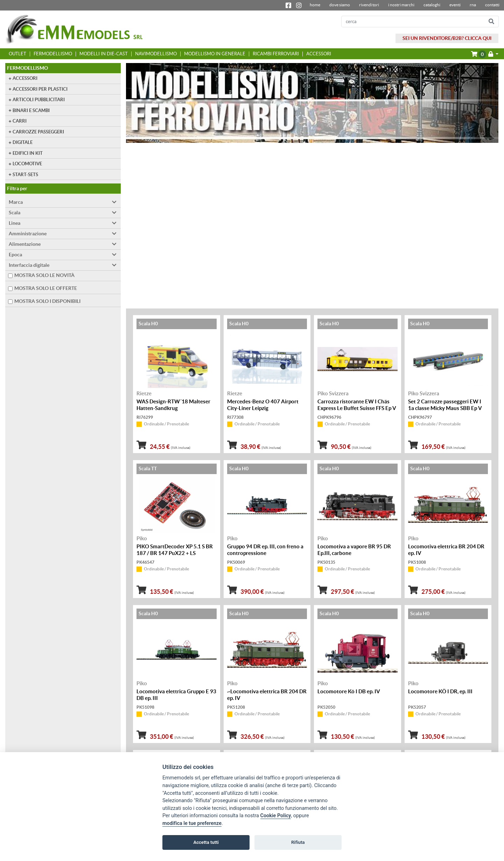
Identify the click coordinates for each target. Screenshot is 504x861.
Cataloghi (432, 5)
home (315, 5)
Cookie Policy (276, 816)
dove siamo (340, 5)
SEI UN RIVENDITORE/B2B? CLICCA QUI (447, 38)
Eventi (455, 5)
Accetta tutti (206, 842)
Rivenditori (369, 5)
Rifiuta (298, 842)
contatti (492, 5)
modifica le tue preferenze (192, 823)
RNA (473, 5)
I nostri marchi (401, 5)
